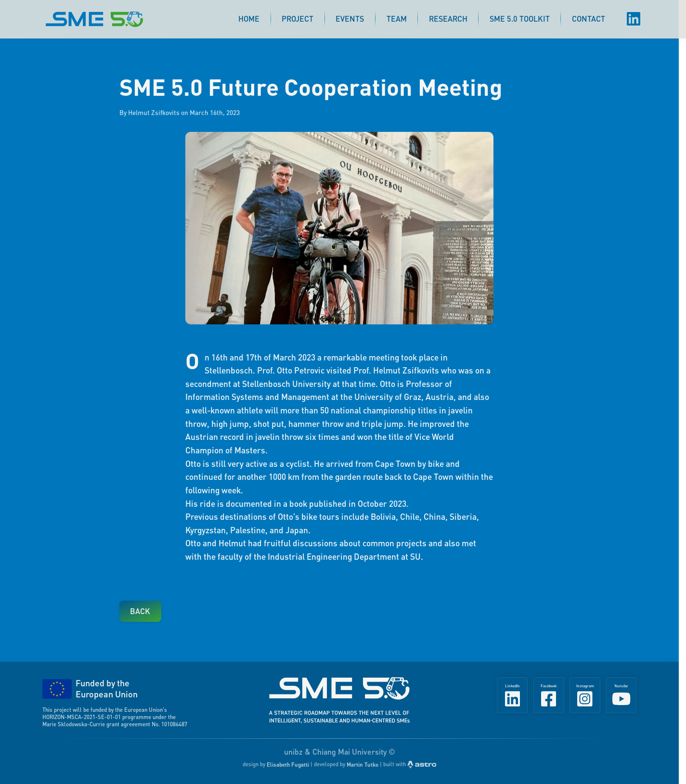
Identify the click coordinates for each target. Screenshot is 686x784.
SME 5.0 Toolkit (520, 19)
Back (140, 611)
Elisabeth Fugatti (288, 765)
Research (448, 19)
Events (350, 19)
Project (298, 19)
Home (249, 19)
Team (397, 19)
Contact (589, 19)
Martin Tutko (362, 765)
